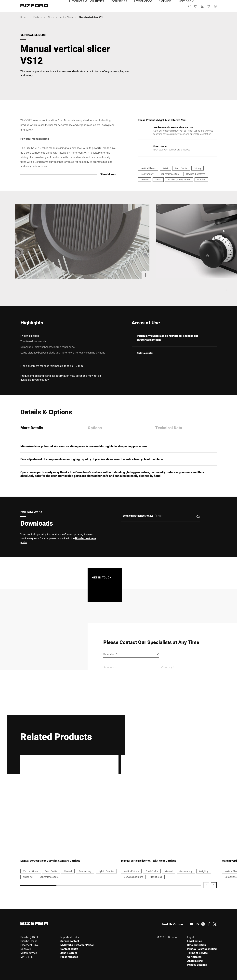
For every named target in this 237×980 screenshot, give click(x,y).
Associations (195, 961)
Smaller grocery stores (179, 179)
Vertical (145, 179)
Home (23, 17)
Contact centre (69, 949)
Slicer (158, 179)
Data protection (197, 945)
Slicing (197, 168)
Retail (165, 168)
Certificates (194, 957)
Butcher (201, 179)
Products (37, 17)
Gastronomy (147, 174)
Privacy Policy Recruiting (202, 949)
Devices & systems (196, 174)
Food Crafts (181, 168)
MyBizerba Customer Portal (77, 945)
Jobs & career (69, 953)
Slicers (51, 17)
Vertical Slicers (66, 17)
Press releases (69, 957)
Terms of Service (197, 953)
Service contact (70, 941)
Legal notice (195, 941)
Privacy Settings (197, 965)
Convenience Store (170, 174)
